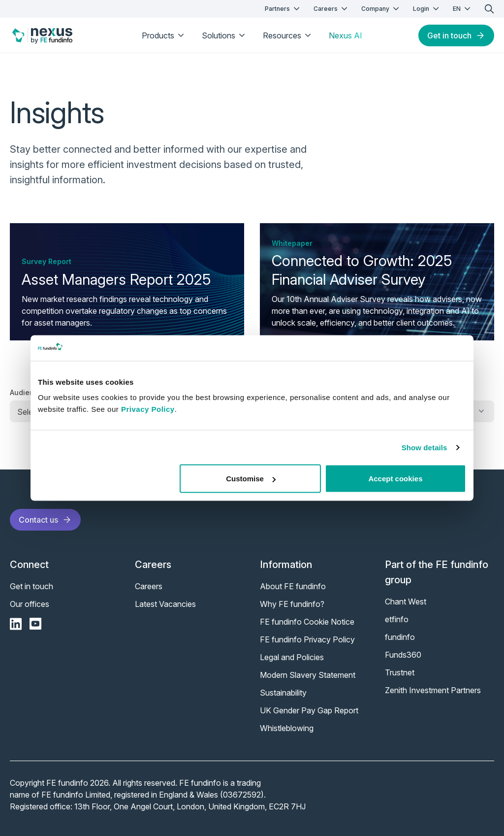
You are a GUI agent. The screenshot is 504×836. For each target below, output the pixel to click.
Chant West (406, 602)
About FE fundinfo (293, 586)
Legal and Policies (292, 657)
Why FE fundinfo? (292, 604)
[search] (489, 9)
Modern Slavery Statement (308, 675)
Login (427, 9)
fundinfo (400, 637)
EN (463, 9)
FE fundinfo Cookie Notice (307, 622)
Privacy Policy (148, 409)
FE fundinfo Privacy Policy (307, 639)
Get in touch (456, 35)
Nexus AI (346, 35)
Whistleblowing (287, 728)
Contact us (45, 520)
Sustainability (283, 693)
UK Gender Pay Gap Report (309, 710)
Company (381, 9)
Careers (331, 9)
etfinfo (397, 619)
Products (164, 35)
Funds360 (403, 655)
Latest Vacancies (165, 604)
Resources (288, 35)
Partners (283, 9)
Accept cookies (395, 479)
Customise (251, 479)
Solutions (224, 35)
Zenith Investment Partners (433, 690)
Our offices (30, 604)
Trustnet (400, 672)
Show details (425, 447)
